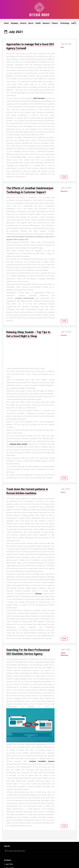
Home (6, 23)
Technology (65, 23)
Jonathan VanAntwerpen (24, 302)
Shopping (14, 23)
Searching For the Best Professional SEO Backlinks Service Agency (30, 658)
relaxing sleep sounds (18, 448)
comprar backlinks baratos (42, 769)
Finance (55, 23)
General (23, 23)
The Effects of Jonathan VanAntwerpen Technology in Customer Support (26, 192)
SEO (62, 47)
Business (46, 23)
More (64, 176)
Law (73, 23)
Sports (31, 23)
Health (38, 23)
